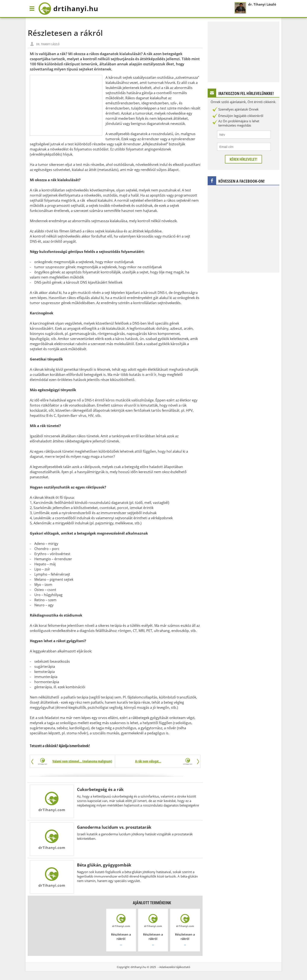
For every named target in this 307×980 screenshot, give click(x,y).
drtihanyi (68, 9)
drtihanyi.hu (138, 967)
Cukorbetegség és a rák (100, 789)
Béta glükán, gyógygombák (104, 865)
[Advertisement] (66, 105)
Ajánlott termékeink (152, 903)
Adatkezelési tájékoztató (175, 967)
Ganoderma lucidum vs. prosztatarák (114, 827)
